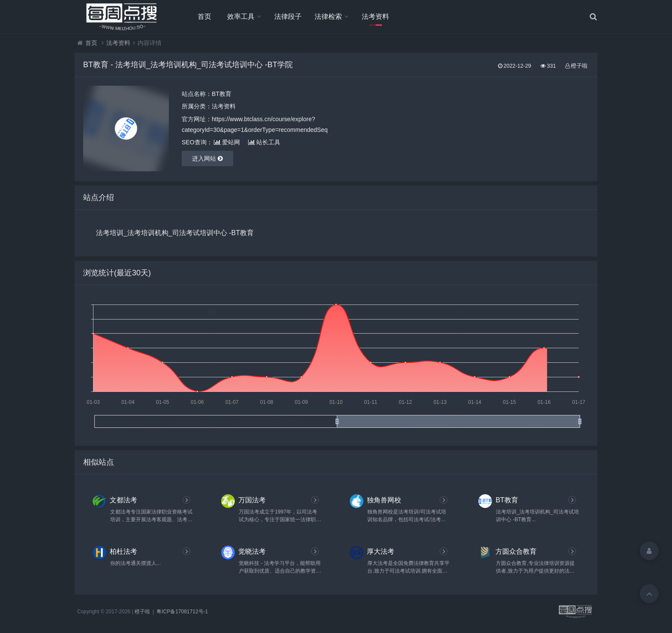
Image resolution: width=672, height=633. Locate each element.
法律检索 (328, 16)
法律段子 (288, 16)
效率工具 (241, 16)
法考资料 (375, 16)
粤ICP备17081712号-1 (182, 612)
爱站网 (227, 142)
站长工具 (264, 142)
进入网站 (207, 158)
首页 (204, 16)
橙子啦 (142, 612)
